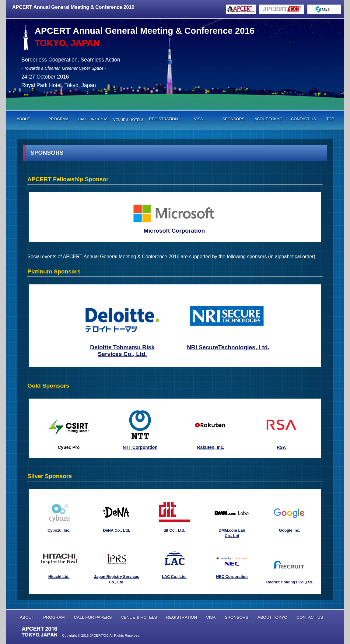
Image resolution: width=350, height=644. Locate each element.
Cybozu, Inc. (59, 530)
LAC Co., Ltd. (174, 577)
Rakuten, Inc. (211, 447)
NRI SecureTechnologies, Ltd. (228, 347)
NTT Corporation (140, 447)
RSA (281, 447)
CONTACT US (303, 119)
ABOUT (23, 119)
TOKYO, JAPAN (67, 43)
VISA (198, 119)
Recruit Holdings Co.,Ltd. (290, 582)
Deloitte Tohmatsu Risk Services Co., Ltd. (122, 351)
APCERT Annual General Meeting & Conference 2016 (73, 7)
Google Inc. (290, 530)
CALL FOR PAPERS (93, 617)
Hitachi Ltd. (59, 577)
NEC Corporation (232, 577)
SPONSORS (234, 119)
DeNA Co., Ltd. (116, 530)
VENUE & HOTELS (139, 617)
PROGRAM (58, 119)
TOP (330, 119)
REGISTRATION (163, 119)
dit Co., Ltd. (174, 530)
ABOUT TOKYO (268, 119)
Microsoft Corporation (174, 231)
